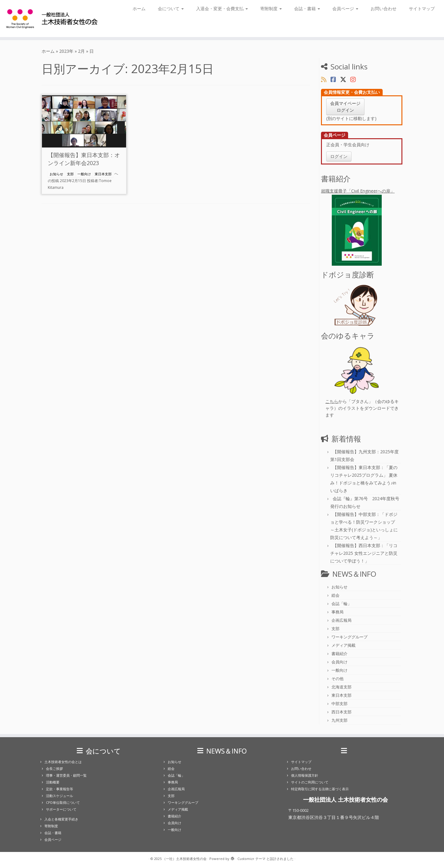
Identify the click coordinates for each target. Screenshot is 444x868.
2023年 (66, 51)
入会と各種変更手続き (61, 819)
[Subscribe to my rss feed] (326, 80)
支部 (70, 174)
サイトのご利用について (310, 782)
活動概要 (53, 782)
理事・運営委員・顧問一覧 (66, 775)
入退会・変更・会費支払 (222, 8)
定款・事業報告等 (60, 789)
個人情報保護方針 (305, 775)
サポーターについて (61, 809)
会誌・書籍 (307, 8)
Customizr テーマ (251, 859)
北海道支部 (341, 687)
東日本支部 (103, 174)
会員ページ (345, 8)
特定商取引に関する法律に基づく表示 (320, 789)
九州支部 (339, 720)
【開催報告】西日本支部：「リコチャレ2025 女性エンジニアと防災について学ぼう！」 (364, 553)
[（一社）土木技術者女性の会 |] (51, 19)
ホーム (139, 8)
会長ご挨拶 (54, 768)
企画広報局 (341, 620)
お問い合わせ (384, 8)
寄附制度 (271, 8)
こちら (332, 401)
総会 (335, 595)
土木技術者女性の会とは (63, 762)
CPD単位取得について (63, 802)
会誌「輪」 (341, 604)
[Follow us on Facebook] (335, 80)
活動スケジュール (60, 796)
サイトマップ (422, 8)
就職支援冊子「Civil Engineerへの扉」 (362, 227)
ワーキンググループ (349, 637)
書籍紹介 (339, 654)
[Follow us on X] (345, 80)
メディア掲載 (343, 645)
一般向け (84, 174)
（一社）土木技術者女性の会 (185, 859)
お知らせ (56, 174)
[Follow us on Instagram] (355, 80)
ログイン (339, 156)
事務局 (337, 612)
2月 (81, 51)
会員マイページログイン (345, 107)
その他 (337, 679)
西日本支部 (341, 712)
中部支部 (339, 704)
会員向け (339, 662)
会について (171, 8)
